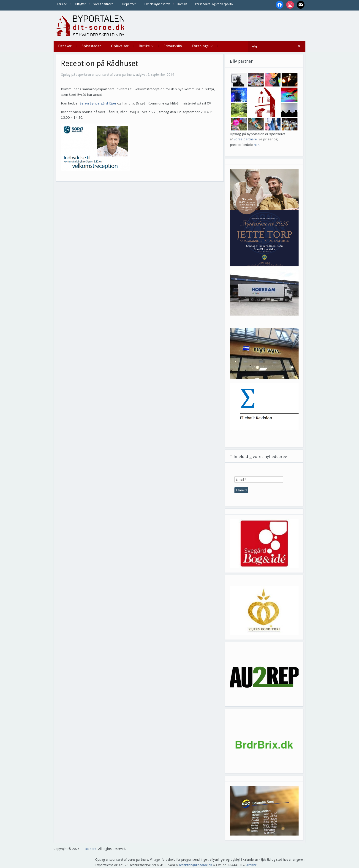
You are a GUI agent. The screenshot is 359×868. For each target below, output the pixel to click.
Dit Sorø (91, 849)
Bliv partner (128, 4)
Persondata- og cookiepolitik (214, 4)
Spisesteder (91, 46)
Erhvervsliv (173, 46)
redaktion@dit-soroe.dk (196, 865)
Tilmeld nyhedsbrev (157, 4)
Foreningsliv (202, 46)
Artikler (251, 865)
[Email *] (259, 480)
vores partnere (245, 139)
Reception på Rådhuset (100, 64)
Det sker (65, 46)
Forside (62, 4)
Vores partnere (103, 4)
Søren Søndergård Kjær (98, 103)
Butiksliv (146, 46)
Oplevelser (120, 46)
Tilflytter (80, 4)
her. (257, 145)
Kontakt (182, 4)
